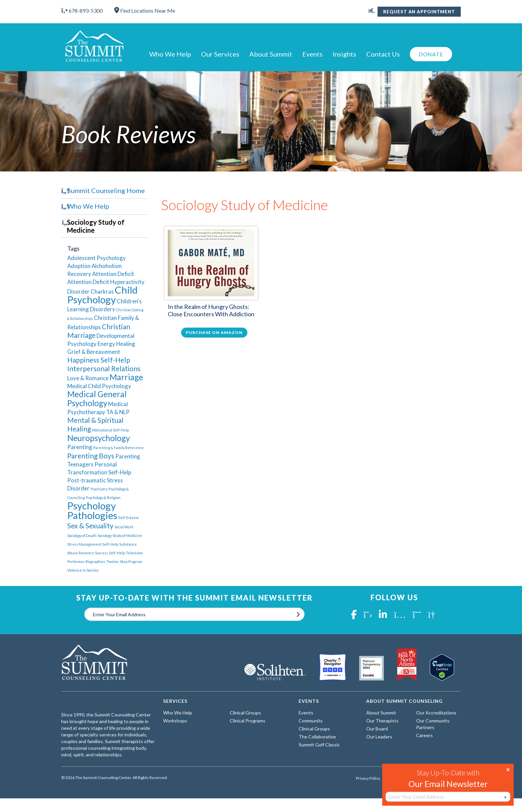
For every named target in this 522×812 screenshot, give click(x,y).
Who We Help (170, 54)
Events (312, 54)
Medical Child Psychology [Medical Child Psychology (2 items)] (99, 386)
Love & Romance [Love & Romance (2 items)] (88, 378)
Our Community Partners (433, 724)
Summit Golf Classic (319, 745)
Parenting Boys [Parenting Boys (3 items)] (91, 456)
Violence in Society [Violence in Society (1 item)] (83, 570)
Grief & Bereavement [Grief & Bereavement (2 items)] (94, 352)
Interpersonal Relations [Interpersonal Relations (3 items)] (104, 368)
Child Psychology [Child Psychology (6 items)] (102, 295)
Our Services (220, 54)
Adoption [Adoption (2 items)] (79, 266)
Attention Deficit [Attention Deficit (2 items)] (113, 274)
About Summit (271, 54)
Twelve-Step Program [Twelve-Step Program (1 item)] (124, 561)
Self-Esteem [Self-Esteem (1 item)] (129, 518)
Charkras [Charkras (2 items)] (102, 291)
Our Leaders (379, 737)
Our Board (377, 729)
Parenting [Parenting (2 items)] (80, 447)
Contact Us (383, 54)
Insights (344, 54)
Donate (431, 54)
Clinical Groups (245, 713)
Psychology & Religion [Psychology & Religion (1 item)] (103, 498)
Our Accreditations (436, 713)
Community (311, 721)
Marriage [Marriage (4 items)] (126, 377)
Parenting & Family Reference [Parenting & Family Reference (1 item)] (119, 448)
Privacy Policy (368, 778)
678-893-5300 (82, 10)
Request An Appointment (419, 12)
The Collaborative (317, 737)
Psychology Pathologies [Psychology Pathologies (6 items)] (92, 510)
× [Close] (508, 769)
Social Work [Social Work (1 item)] (124, 527)
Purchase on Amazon (214, 332)
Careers (424, 735)
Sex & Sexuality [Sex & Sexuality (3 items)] (90, 526)
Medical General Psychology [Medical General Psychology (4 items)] (97, 399)
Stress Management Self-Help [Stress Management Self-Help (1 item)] (93, 544)
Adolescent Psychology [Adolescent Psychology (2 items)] (97, 258)
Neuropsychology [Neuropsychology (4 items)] (99, 438)
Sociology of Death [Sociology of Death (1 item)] (82, 536)
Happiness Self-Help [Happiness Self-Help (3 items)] (99, 360)
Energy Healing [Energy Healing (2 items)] (116, 344)
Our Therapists (382, 721)
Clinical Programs (248, 721)
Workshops (175, 721)
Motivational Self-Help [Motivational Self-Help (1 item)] (110, 430)
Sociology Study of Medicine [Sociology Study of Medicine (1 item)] (120, 536)
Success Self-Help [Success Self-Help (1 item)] (110, 553)
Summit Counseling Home (106, 190)
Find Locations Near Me (145, 10)
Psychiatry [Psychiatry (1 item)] (99, 489)
